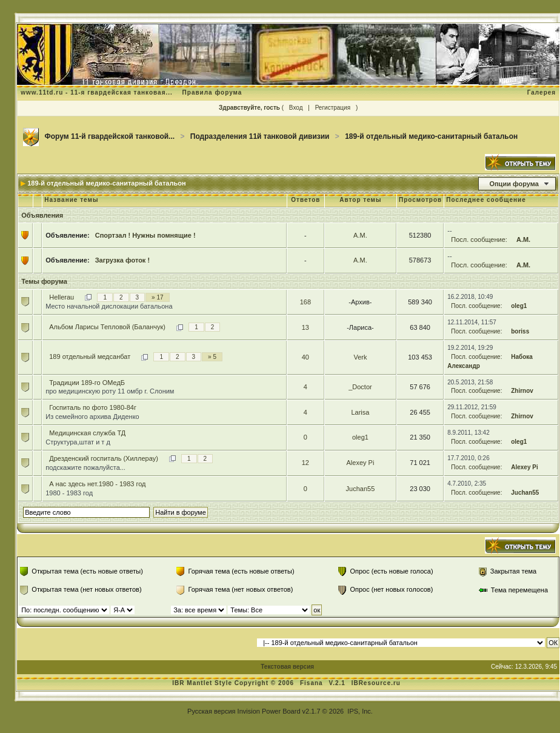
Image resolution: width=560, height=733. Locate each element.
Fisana (312, 683)
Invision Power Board (269, 711)
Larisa (360, 412)
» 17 (157, 297)
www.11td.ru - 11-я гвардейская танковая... (97, 92)
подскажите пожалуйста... (85, 467)
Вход (296, 108)
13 (305, 327)
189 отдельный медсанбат (90, 356)
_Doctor (360, 387)
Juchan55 (361, 489)
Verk (360, 357)
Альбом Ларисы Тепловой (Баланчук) (107, 327)
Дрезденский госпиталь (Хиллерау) (104, 458)
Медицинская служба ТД (87, 433)
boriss (520, 331)
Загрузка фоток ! (122, 260)
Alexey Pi (360, 463)
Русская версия (211, 711)
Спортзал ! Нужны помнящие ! (145, 235)
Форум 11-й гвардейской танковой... (110, 136)
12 (305, 463)
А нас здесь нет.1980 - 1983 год (97, 484)
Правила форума (212, 92)
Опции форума (514, 184)
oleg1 (519, 306)
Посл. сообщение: (479, 239)
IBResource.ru (376, 683)
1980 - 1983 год (69, 493)
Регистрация (333, 108)
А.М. (360, 235)
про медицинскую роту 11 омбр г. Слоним (110, 391)
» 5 (212, 357)
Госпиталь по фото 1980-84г (93, 407)
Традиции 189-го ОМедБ (87, 383)
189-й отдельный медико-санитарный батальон (431, 136)
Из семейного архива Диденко (92, 417)
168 (305, 302)
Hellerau (62, 297)
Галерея (542, 92)
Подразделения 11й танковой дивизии (260, 136)
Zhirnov (522, 391)
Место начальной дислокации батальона (109, 306)
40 (305, 357)
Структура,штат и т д (78, 442)
